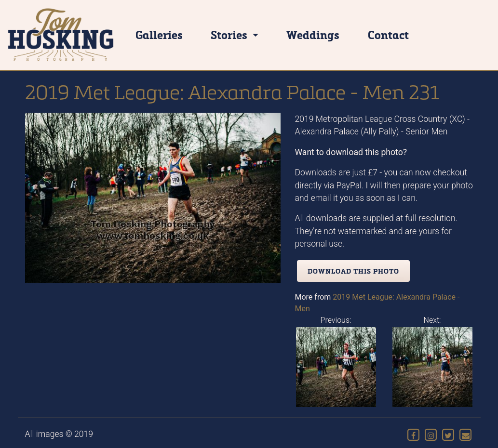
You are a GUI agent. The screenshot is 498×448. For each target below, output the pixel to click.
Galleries (159, 34)
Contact (388, 34)
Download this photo (353, 271)
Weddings (313, 34)
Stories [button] (230, 34)
